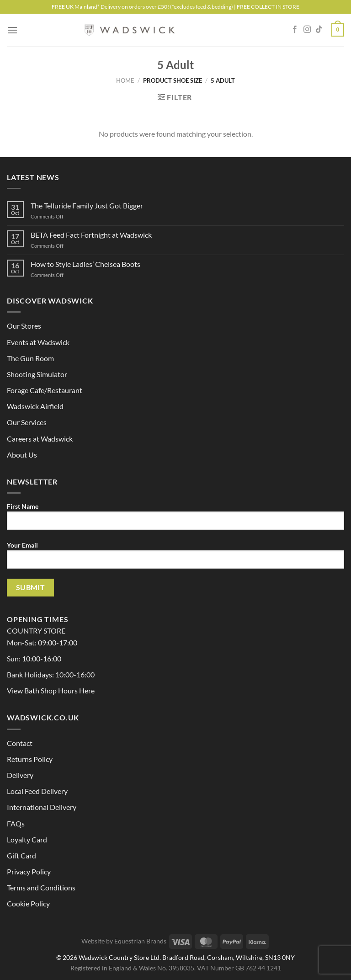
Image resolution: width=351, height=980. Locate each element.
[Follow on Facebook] (295, 30)
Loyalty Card (27, 839)
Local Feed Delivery (37, 791)
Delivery (20, 775)
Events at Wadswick (38, 342)
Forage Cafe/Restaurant (45, 390)
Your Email (175, 559)
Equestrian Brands (140, 941)
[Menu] (12, 30)
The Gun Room (30, 358)
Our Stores (24, 326)
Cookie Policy (28, 903)
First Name (175, 520)
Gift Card (21, 855)
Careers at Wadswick (40, 439)
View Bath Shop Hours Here (51, 690)
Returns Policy (30, 759)
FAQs (16, 823)
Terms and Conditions (41, 887)
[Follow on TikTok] (319, 30)
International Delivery (42, 807)
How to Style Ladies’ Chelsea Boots (85, 264)
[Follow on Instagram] (307, 30)
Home (125, 80)
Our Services (27, 422)
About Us (22, 455)
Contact (20, 743)
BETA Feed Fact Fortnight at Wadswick (91, 235)
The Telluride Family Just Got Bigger (87, 205)
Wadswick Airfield (35, 406)
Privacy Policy (29, 871)
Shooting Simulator (37, 374)
